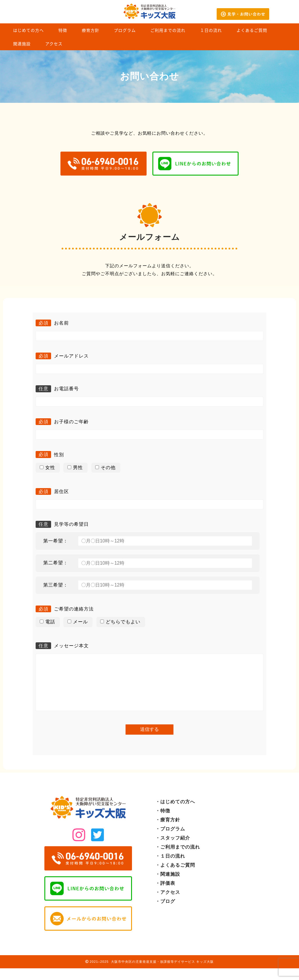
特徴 (63, 30)
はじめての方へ (28, 30)
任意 (44, 389)
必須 (44, 323)
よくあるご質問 (252, 30)
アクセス (54, 44)
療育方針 (91, 30)
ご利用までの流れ (168, 30)
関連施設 (22, 44)
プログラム (125, 30)
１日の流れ (211, 30)
